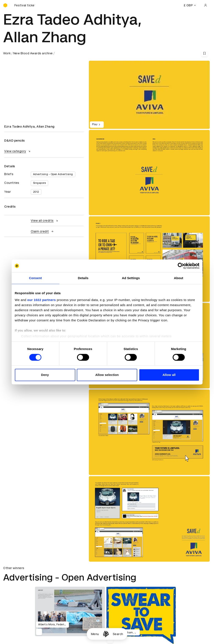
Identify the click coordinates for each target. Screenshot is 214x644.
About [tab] (179, 278)
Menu (95, 634)
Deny (45, 375)
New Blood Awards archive (33, 53)
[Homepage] (106, 634)
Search (118, 634)
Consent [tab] (36, 278)
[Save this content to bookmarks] (204, 53)
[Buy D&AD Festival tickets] (24, 5)
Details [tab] (83, 278)
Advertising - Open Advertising (53, 174)
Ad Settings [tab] (131, 278)
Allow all (169, 375)
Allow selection (107, 375)
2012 (36, 192)
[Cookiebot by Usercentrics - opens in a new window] (181, 266)
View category (18, 151)
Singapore (40, 183)
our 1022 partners (42, 300)
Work (7, 53)
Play (97, 125)
